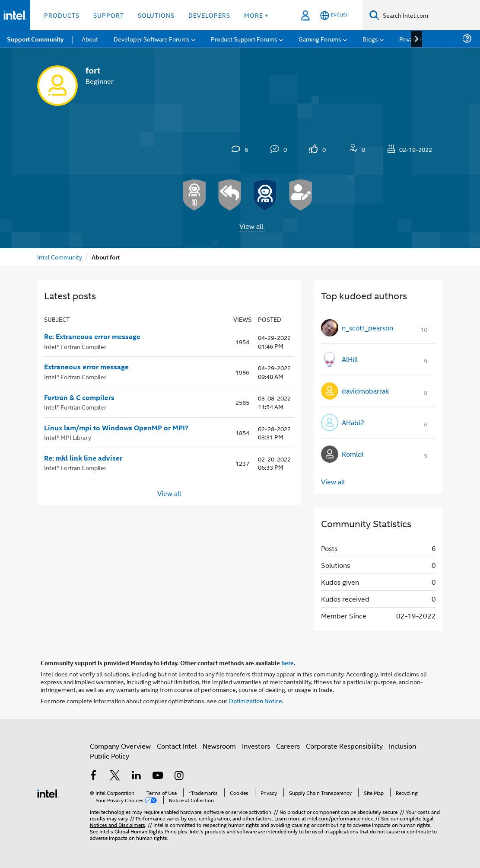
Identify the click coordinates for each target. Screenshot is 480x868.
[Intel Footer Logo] (48, 793)
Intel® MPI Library (68, 437)
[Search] (374, 15)
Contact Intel (177, 746)
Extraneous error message (86, 367)
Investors (256, 746)
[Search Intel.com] (430, 15)
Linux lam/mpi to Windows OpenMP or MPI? (116, 428)
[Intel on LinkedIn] (137, 776)
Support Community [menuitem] (35, 39)
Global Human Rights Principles (151, 831)
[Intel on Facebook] (94, 776)
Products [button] (62, 15)
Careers (288, 746)
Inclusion (402, 746)
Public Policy (110, 756)
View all (251, 226)
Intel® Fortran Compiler (75, 346)
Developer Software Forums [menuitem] (152, 39)
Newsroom (219, 746)
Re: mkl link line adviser (83, 458)
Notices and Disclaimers (118, 825)
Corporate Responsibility (344, 746)
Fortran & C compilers (79, 397)
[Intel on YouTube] (158, 776)
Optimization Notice (255, 700)
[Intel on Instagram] (179, 776)
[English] (334, 15)
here (288, 663)
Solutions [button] (156, 15)
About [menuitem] (90, 39)
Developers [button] (209, 15)
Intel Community (60, 257)
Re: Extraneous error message (92, 336)
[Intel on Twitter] (115, 776)
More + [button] (256, 15)
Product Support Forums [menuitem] (244, 39)
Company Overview (120, 746)
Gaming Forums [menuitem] (320, 39)
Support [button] (109, 15)
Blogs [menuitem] (370, 39)
